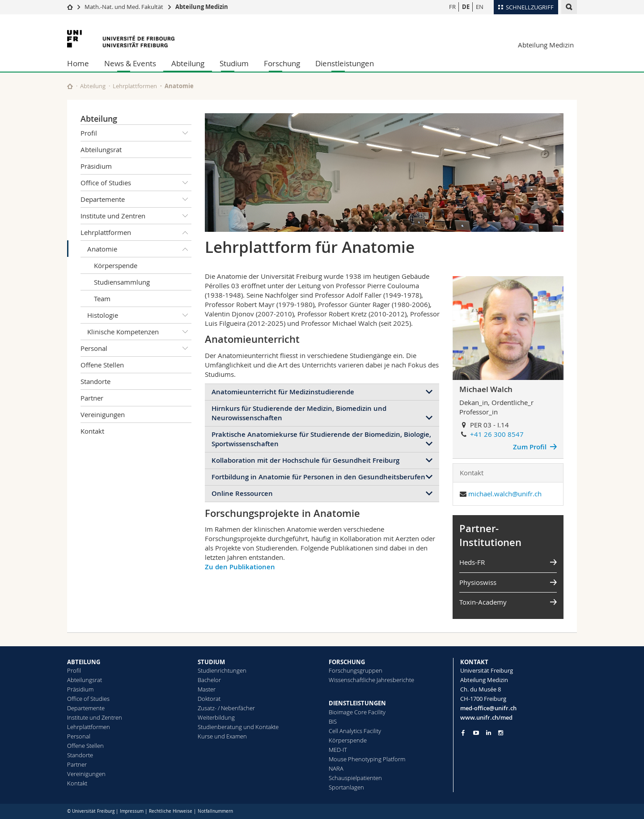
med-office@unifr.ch (488, 708)
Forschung (282, 63)
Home (78, 63)
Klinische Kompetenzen (139, 332)
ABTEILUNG (84, 662)
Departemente (136, 199)
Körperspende (116, 265)
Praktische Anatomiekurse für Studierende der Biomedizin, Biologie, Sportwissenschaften (321, 439)
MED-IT (338, 750)
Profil (136, 133)
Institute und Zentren (136, 216)
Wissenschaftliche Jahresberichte (371, 680)
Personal (136, 348)
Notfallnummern (215, 811)
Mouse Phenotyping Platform (367, 759)
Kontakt (92, 431)
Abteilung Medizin (202, 7)
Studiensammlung (122, 282)
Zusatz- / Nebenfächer (226, 708)
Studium (234, 63)
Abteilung (188, 63)
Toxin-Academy (483, 602)
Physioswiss (478, 582)
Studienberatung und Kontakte (238, 727)
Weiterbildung (216, 717)
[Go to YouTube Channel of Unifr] (476, 733)
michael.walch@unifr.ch (505, 494)
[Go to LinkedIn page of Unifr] (489, 733)
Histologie (139, 315)
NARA (336, 768)
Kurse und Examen (222, 736)
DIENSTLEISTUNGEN (357, 703)
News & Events (130, 63)
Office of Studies (136, 183)
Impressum (132, 811)
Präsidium (96, 166)
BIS (333, 721)
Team (102, 299)
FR (452, 7)
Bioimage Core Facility (357, 712)
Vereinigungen (103, 414)
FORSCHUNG (347, 662)
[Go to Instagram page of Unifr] (501, 733)
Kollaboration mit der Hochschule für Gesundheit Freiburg (305, 460)
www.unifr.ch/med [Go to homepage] (486, 717)
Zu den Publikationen (240, 567)
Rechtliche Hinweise (171, 811)
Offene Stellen (102, 365)
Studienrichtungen (222, 670)
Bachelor (209, 680)
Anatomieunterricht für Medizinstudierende (283, 392)
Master (207, 689)
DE (466, 7)
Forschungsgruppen (356, 670)
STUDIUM (211, 662)
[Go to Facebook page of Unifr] (463, 733)
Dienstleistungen (345, 63)
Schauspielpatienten (355, 778)
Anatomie (139, 249)
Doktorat (209, 699)
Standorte (95, 381)
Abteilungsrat (101, 149)
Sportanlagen (346, 787)
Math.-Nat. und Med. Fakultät (124, 7)
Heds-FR (472, 562)
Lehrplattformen (135, 86)
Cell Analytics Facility (355, 731)
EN (480, 7)
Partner (92, 398)
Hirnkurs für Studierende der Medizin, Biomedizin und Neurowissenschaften (299, 413)
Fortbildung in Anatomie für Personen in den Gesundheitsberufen (318, 477)
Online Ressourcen (242, 493)
